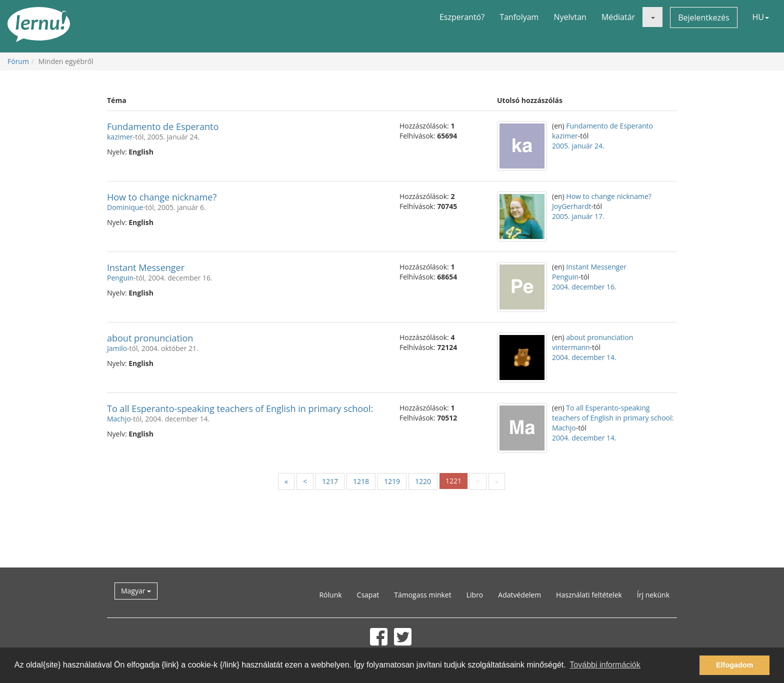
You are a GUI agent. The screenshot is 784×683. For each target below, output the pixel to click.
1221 (453, 481)
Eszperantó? (462, 17)
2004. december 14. (584, 357)
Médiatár (618, 17)
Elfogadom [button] (734, 665)
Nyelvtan (570, 17)
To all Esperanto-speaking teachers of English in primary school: (240, 408)
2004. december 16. (584, 287)
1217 (330, 481)
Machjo (119, 419)
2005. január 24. (578, 146)
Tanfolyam (519, 17)
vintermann (571, 347)
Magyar (136, 591)
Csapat (368, 595)
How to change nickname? (162, 197)
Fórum (18, 61)
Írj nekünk (653, 595)
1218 (361, 481)
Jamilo (117, 348)
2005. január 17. (578, 216)
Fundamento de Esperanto (163, 126)
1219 (392, 481)
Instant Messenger (146, 267)
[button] (652, 17)
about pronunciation (150, 338)
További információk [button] (605, 665)
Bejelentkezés (703, 17)
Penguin (120, 278)
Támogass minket (423, 595)
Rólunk (330, 595)
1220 (423, 481)
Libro (475, 595)
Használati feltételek (589, 595)
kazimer (120, 137)
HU (761, 17)
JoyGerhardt (572, 206)
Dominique (125, 207)
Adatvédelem (519, 595)
